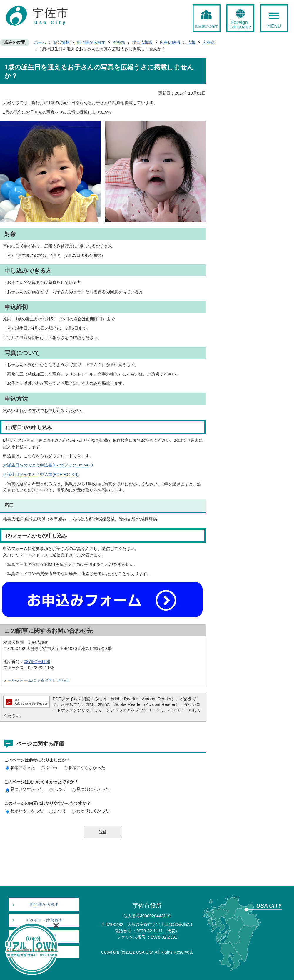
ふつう (49, 768)
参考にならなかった (84, 768)
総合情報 (61, 42)
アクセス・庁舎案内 (44, 920)
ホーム (40, 42)
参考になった (20, 768)
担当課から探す (91, 42)
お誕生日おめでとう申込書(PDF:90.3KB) (41, 474)
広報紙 (209, 42)
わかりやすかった (24, 811)
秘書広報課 (142, 42)
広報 (191, 42)
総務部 (119, 42)
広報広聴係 (170, 42)
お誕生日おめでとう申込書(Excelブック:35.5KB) (48, 465)
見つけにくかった (91, 789)
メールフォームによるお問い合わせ (36, 680)
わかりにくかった (91, 811)
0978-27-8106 (37, 661)
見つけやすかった (24, 789)
